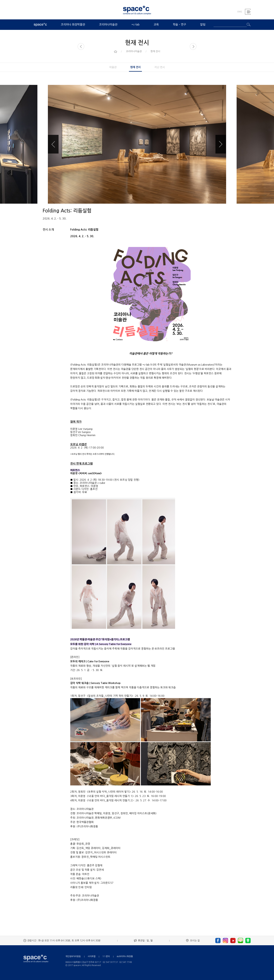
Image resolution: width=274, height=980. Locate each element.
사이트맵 (92, 956)
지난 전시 (160, 67)
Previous (53, 144)
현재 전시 (135, 67)
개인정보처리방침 (73, 956)
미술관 (113, 67)
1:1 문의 (106, 956)
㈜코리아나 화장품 (125, 956)
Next (221, 144)
